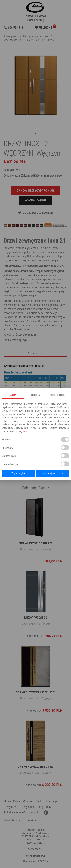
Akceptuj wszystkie (53, 473)
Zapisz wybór (18, 473)
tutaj (24, 431)
